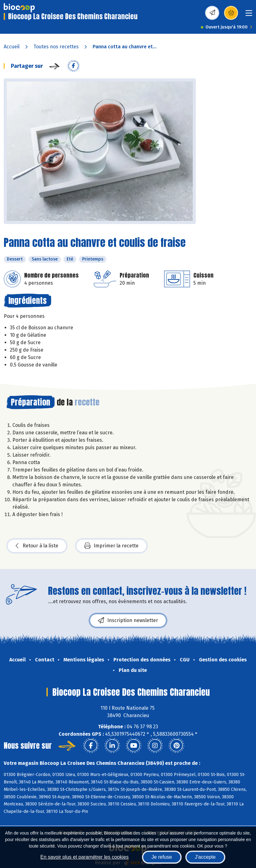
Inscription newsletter (128, 620)
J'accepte (205, 857)
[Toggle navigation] (249, 15)
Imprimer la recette (111, 546)
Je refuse (162, 857)
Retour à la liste (37, 546)
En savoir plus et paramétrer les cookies (84, 857)
